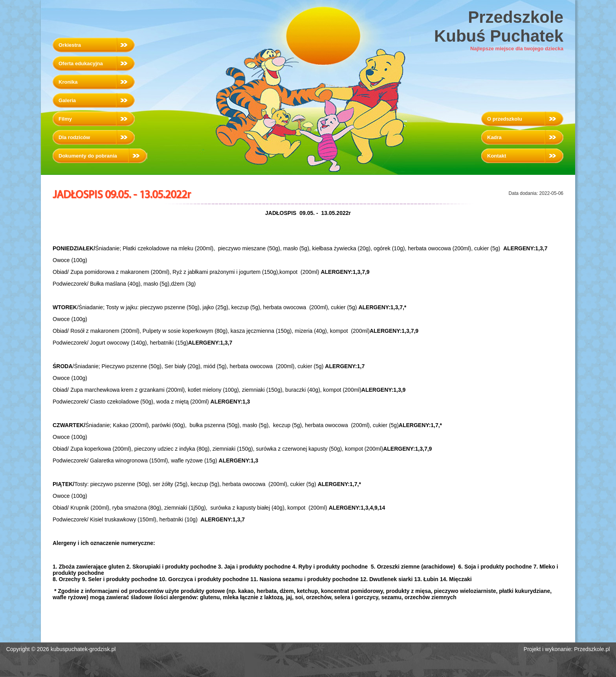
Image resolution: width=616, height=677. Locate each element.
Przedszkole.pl (592, 649)
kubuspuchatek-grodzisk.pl (83, 649)
